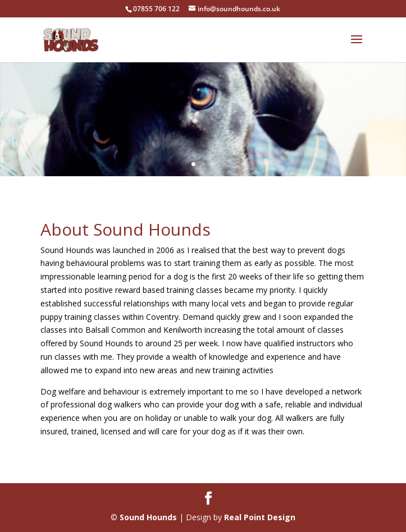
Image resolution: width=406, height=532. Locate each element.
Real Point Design (260, 517)
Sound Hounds (148, 517)
